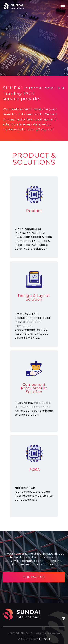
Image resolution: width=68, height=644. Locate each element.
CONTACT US (34, 577)
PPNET (45, 639)
